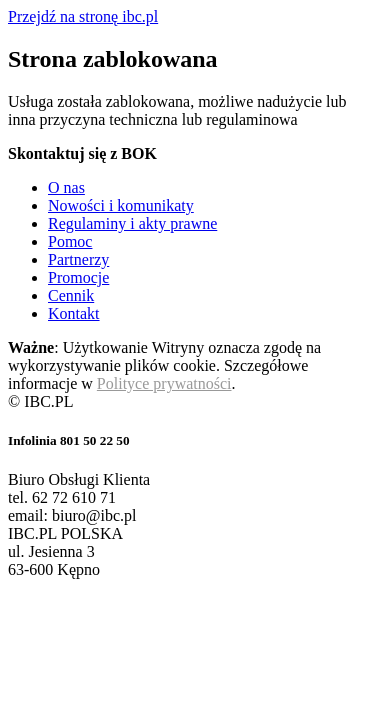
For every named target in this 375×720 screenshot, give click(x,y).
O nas (66, 187)
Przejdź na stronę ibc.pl (83, 16)
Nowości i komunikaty (121, 205)
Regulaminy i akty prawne (132, 223)
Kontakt (74, 313)
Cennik (71, 295)
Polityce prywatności (164, 383)
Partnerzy (78, 259)
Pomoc (70, 241)
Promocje (78, 277)
